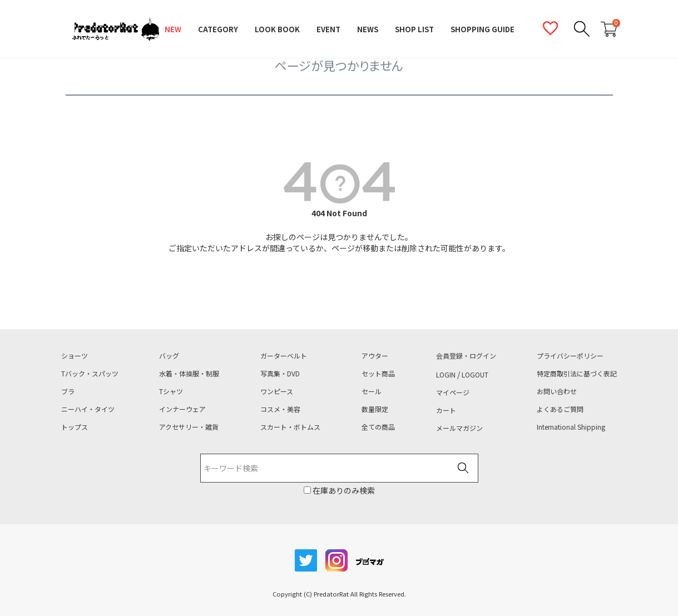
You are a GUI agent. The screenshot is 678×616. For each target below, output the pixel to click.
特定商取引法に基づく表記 (577, 374)
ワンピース (277, 391)
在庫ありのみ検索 (343, 490)
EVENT (328, 29)
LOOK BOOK (277, 29)
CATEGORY (218, 29)
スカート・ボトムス (290, 427)
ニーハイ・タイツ (88, 409)
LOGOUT (475, 375)
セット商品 (378, 374)
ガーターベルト (284, 356)
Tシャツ (171, 391)
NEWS (368, 29)
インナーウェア (182, 409)
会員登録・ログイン (466, 356)
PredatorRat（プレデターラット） (116, 29)
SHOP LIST (414, 29)
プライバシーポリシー (570, 356)
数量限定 (375, 409)
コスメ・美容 (280, 409)
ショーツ (75, 356)
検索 (463, 469)
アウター (375, 356)
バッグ (169, 356)
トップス (75, 427)
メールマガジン (459, 428)
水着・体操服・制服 (189, 374)
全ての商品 (378, 427)
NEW (173, 29)
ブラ (68, 391)
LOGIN (446, 375)
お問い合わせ (557, 391)
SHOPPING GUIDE (482, 29)
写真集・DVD (280, 374)
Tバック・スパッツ (90, 374)
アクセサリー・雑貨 (189, 427)
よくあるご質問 (560, 409)
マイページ (453, 393)
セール (372, 391)
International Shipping (571, 427)
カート (446, 410)
